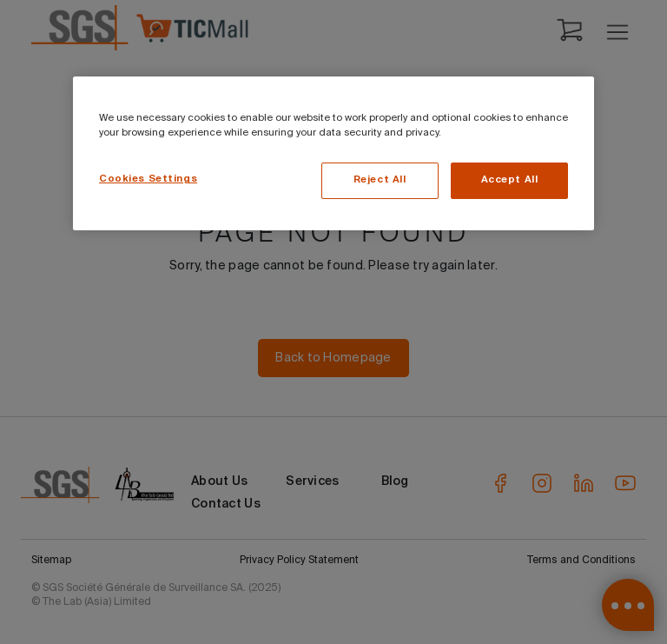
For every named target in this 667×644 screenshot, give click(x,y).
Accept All (510, 180)
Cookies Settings (148, 179)
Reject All (380, 180)
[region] (333, 153)
